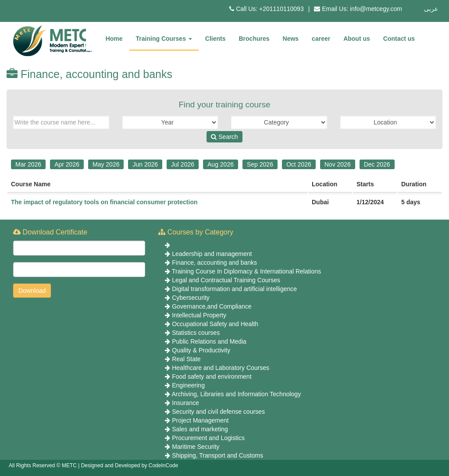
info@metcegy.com (376, 9)
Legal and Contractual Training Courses (226, 280)
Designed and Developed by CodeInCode (130, 465)
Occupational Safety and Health (215, 324)
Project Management (200, 420)
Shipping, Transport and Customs (217, 455)
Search (224, 137)
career (321, 39)
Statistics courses (196, 333)
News (291, 39)
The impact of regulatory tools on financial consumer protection (104, 202)
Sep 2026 (260, 164)
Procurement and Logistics (208, 438)
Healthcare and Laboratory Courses (221, 368)
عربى (431, 9)
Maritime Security (196, 447)
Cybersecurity (191, 298)
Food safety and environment (212, 377)
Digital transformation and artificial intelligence (234, 289)
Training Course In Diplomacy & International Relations (246, 271)
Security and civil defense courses (218, 412)
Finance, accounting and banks (214, 263)
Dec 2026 (377, 164)
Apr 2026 (67, 164)
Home (114, 39)
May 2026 (106, 164)
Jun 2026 (145, 164)
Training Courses (164, 39)
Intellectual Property (199, 315)
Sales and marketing (200, 429)
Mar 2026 (28, 164)
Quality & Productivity (201, 350)
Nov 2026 (338, 164)
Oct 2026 (299, 164)
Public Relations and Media (209, 341)
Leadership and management (212, 254)
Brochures (254, 39)
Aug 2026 (221, 164)
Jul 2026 (183, 164)
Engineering (188, 385)
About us (357, 39)
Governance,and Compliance (212, 306)
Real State (186, 359)
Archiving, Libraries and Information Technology (236, 394)
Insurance (185, 403)
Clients (216, 39)
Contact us (399, 39)
